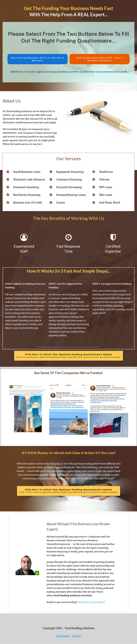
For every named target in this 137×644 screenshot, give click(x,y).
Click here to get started (91, 602)
